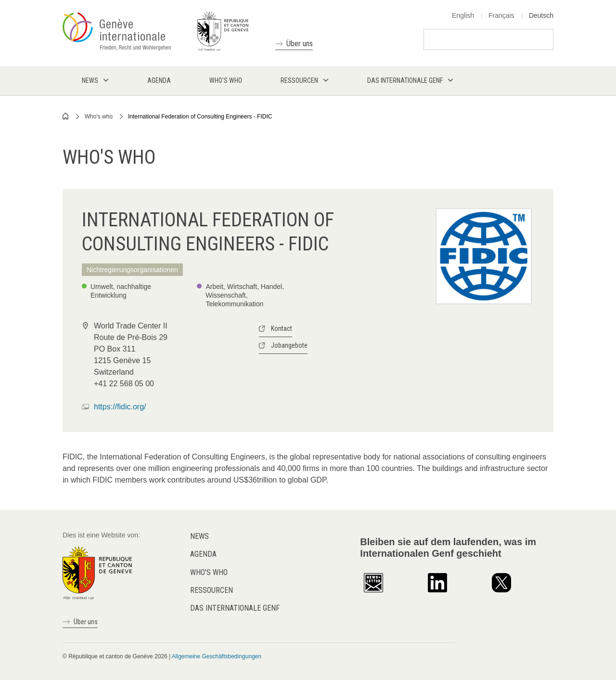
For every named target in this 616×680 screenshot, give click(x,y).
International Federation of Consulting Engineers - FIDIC (200, 117)
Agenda (203, 554)
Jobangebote (289, 345)
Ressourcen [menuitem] (299, 80)
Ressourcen (212, 590)
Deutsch (541, 15)
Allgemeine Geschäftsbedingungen (217, 656)
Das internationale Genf (235, 608)
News (199, 536)
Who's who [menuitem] (226, 80)
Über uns (300, 44)
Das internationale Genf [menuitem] (405, 80)
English (463, 15)
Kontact (282, 328)
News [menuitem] (90, 80)
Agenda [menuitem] (159, 80)
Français (501, 15)
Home (66, 116)
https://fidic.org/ (120, 407)
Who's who (99, 117)
